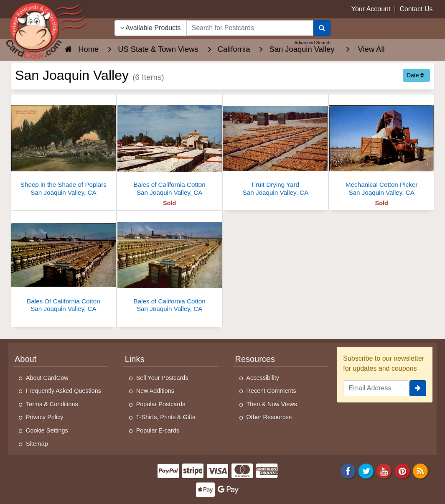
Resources (255, 359)
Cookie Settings (47, 430)
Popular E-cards (158, 430)
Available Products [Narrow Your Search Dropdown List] (150, 28)
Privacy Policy (45, 417)
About (25, 359)
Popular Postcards (161, 404)
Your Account (371, 9)
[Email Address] (376, 388)
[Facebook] (348, 471)
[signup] (418, 388)
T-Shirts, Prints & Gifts (166, 417)
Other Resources (269, 417)
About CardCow (47, 378)
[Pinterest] (402, 471)
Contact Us (416, 9)
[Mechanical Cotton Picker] (381, 147)
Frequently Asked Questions (64, 391)
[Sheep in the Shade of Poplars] (64, 147)
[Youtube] (384, 471)
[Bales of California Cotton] (170, 147)
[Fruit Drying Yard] (276, 147)
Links (135, 359)
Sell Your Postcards (162, 378)
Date (415, 75)
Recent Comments (271, 391)
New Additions (155, 391)
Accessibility (263, 378)
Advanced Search (312, 43)
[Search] (322, 28)
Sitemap (37, 444)
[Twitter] (366, 471)
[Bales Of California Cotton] (64, 264)
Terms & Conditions (52, 404)
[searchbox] (250, 28)
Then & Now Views (272, 404)
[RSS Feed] (420, 471)
